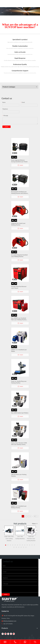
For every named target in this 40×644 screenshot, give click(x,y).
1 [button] (6, 545)
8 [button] (22, 545)
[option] (9, 534)
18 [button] (24, 547)
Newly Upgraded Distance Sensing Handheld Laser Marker (19, 161)
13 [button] (34, 545)
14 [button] (14, 547)
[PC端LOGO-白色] (10, 599)
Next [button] (36, 535)
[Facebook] (3, 634)
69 (35, 516)
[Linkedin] (5, 634)
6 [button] (18, 545)
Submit (6, 127)
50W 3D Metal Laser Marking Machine (19, 475)
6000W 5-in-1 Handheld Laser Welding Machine (19, 507)
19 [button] (26, 547)
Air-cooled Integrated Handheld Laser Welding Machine (19, 256)
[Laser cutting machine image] (20, 11)
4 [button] (13, 545)
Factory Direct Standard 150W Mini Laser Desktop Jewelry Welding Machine (19, 444)
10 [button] (27, 545)
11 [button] (30, 545)
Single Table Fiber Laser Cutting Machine (9, 539)
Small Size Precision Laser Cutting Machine (31, 539)
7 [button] (20, 545)
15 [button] (16, 547)
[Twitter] (8, 634)
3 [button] (10, 545)
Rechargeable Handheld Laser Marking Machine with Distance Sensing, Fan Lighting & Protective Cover (20, 193)
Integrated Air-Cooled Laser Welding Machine (18, 224)
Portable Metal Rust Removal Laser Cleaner (19, 287)
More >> (35, 524)
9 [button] (25, 545)
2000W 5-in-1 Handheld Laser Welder (19, 350)
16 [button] (19, 547)
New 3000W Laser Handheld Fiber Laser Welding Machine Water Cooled (19, 319)
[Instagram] (14, 634)
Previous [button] (4, 535)
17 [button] (21, 547)
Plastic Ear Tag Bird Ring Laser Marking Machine (19, 382)
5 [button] (15, 545)
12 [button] (32, 545)
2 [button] (8, 545)
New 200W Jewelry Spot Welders (20, 413)
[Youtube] (11, 634)
